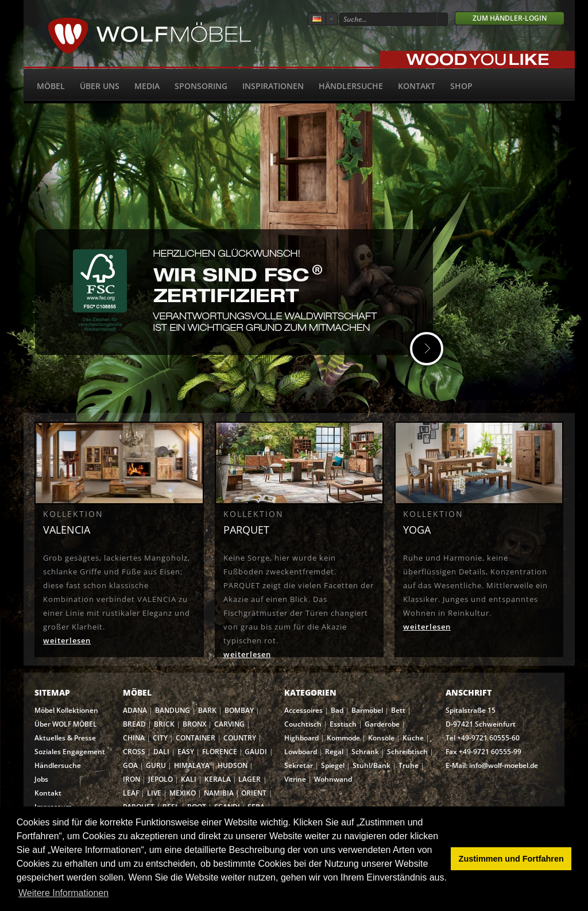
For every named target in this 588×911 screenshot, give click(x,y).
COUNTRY (240, 738)
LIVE (154, 793)
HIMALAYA (192, 765)
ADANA (135, 710)
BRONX (194, 724)
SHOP (461, 86)
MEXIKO (183, 793)
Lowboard (301, 752)
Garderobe (382, 724)
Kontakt (417, 86)
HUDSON (233, 765)
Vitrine (295, 779)
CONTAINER (196, 738)
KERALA (218, 779)
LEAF (131, 793)
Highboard (301, 738)
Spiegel (333, 765)
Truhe (409, 765)
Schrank (365, 752)
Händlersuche (351, 86)
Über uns (100, 86)
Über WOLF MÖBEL (66, 724)
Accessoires (303, 710)
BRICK (164, 724)
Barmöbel (367, 710)
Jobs (41, 779)
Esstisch (343, 724)
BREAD (134, 724)
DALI (161, 752)
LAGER (249, 779)
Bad (337, 710)
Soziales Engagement (70, 752)
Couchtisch (303, 724)
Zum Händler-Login (510, 18)
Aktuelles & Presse (65, 738)
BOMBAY (239, 710)
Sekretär (299, 765)
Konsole (381, 738)
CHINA (134, 738)
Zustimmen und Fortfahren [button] (511, 859)
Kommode (343, 738)
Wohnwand (333, 779)
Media (147, 86)
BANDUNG (173, 710)
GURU (156, 765)
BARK (207, 710)
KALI (189, 779)
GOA (130, 765)
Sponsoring (201, 86)
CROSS (134, 752)
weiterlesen (67, 640)
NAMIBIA (219, 793)
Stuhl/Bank (372, 765)
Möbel (51, 86)
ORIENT (254, 793)
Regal (334, 752)
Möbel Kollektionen (66, 710)
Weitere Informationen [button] (63, 893)
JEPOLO (160, 779)
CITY (160, 738)
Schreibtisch (407, 752)
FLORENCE (220, 752)
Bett (398, 710)
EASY (186, 752)
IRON (131, 779)
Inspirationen (273, 86)
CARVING (229, 724)
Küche (413, 738)
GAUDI (256, 752)
